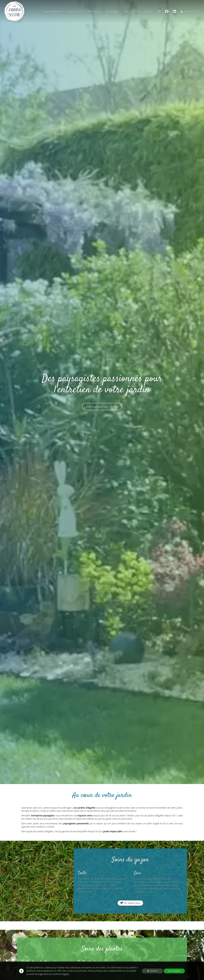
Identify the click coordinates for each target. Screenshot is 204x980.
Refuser (153, 971)
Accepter (174, 971)
